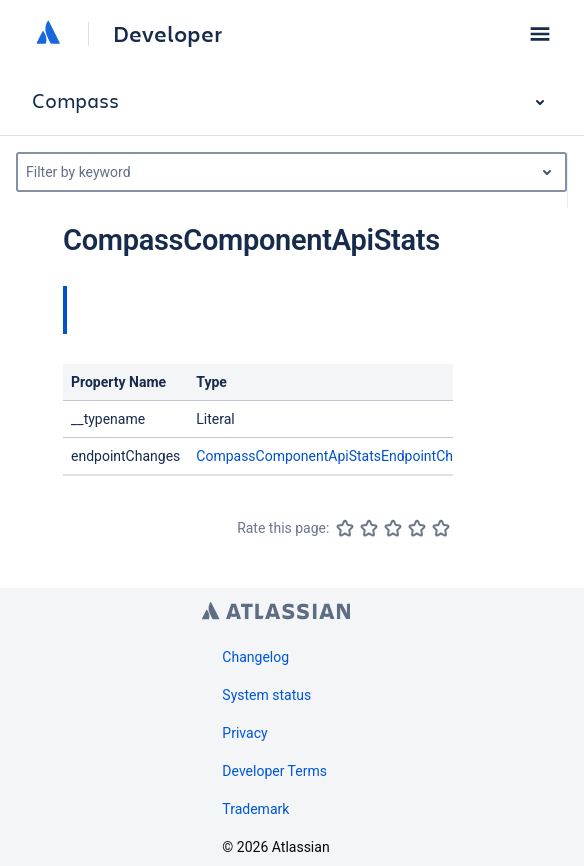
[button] (540, 34)
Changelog (255, 657)
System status (266, 695)
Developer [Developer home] (167, 34)
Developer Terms (274, 771)
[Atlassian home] (48, 34)
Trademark (255, 809)
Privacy (244, 733)
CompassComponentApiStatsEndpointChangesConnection (379, 456)
